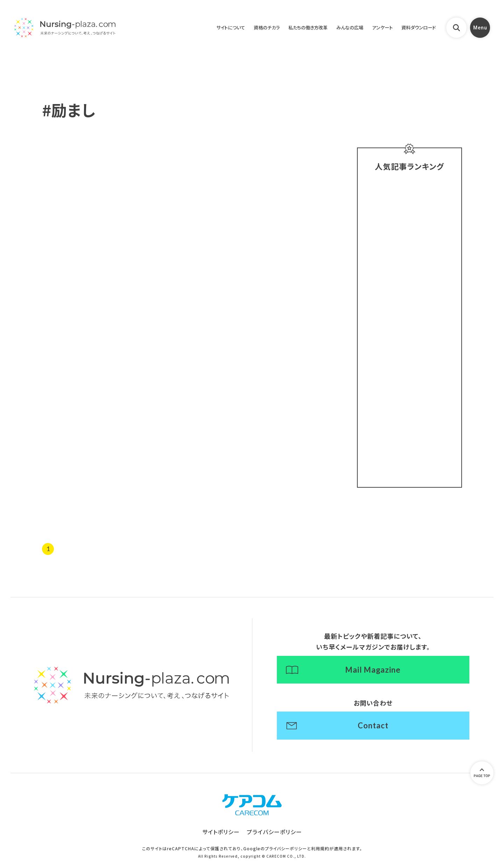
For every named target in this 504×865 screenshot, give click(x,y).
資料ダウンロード (416, 28)
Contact (373, 727)
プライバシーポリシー (274, 833)
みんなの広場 (339, 28)
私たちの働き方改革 (293, 28)
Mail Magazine (373, 671)
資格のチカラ (247, 28)
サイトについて (206, 28)
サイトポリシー (221, 833)
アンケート (375, 28)
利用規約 (320, 850)
